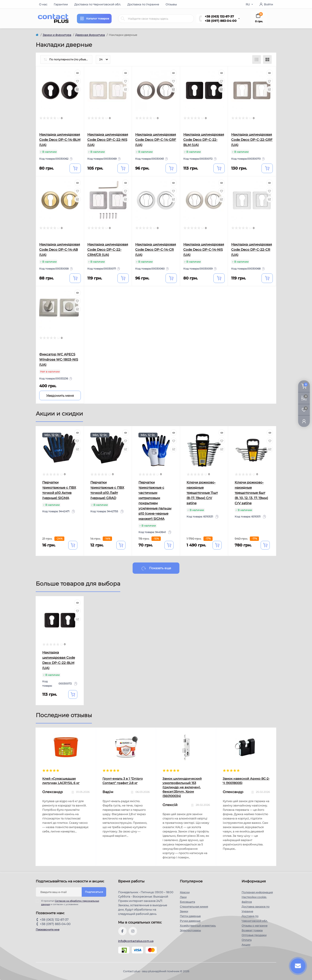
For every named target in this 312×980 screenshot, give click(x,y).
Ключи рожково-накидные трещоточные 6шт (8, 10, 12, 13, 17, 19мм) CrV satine (251, 493)
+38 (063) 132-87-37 (219, 16)
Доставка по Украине (143, 4)
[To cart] (75, 168)
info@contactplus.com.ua (136, 941)
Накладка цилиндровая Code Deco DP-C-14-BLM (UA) (60, 140)
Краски (185, 892)
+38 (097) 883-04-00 (221, 21)
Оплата (247, 940)
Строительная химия (194, 907)
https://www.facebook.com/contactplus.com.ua (122, 931)
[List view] (257, 59)
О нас (43, 4)
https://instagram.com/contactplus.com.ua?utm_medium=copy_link (133, 931)
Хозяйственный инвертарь (198, 926)
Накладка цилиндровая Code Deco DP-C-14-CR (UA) (156, 250)
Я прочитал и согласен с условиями (70, 903)
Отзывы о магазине (254, 926)
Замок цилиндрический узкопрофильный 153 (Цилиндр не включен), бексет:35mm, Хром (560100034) (182, 787)
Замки (184, 911)
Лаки (183, 897)
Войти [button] (266, 4)
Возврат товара (252, 930)
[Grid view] (267, 59)
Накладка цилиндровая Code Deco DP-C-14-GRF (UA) (156, 140)
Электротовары (190, 930)
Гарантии (61, 4)
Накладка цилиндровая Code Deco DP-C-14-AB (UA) (60, 250)
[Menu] (94, 19)
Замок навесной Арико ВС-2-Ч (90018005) (246, 781)
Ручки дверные (190, 921)
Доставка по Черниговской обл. (98, 4)
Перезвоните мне (48, 929)
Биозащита (187, 902)
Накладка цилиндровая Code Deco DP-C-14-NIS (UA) (204, 250)
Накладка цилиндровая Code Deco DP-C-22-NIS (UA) (108, 140)
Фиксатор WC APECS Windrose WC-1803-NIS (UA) (59, 359)
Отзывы (171, 4)
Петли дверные (190, 916)
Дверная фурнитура (90, 35)
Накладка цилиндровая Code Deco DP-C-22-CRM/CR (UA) (108, 250)
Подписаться (94, 892)
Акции (246, 945)
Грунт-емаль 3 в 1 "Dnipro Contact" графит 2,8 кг (123, 781)
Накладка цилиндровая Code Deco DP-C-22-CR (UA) (252, 250)
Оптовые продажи (254, 935)
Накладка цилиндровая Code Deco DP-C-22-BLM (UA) (204, 140)
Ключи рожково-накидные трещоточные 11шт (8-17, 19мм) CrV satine (202, 493)
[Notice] (60, 395)
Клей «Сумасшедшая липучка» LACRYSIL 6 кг (61, 781)
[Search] (123, 19)
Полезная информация (257, 892)
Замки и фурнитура (57, 35)
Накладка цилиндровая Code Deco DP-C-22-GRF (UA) (252, 140)
